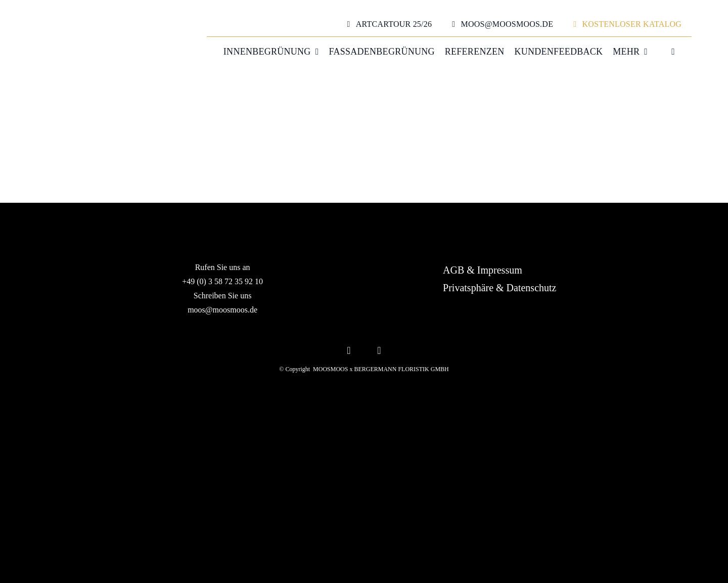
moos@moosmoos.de (222, 310)
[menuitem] (666, 52)
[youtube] (379, 349)
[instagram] (349, 349)
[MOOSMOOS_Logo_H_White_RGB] (364, 456)
